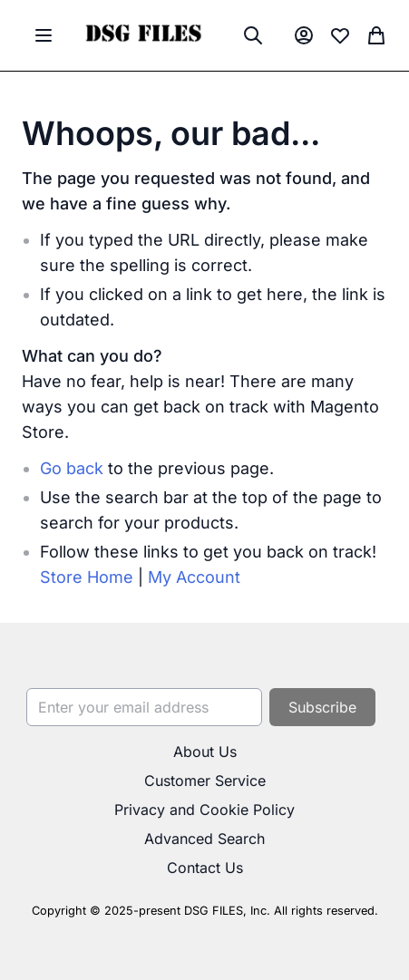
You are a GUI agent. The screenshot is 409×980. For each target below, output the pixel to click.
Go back (72, 468)
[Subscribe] (322, 707)
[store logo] (143, 35)
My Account (194, 577)
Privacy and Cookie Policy (204, 810)
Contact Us (205, 868)
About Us (205, 752)
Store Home (87, 577)
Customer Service (205, 781)
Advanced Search (204, 839)
